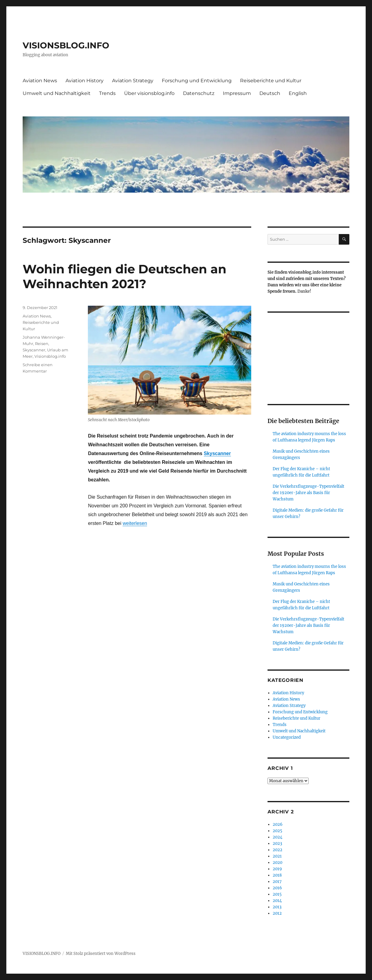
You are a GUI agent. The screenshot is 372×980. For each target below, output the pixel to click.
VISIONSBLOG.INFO (66, 45)
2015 (277, 894)
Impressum (237, 93)
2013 (277, 907)
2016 (277, 888)
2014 (277, 901)
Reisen (42, 343)
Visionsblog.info (50, 356)
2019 (277, 869)
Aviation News (40, 81)
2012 (277, 913)
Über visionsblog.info (149, 93)
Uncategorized (287, 737)
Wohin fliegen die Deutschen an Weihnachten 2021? (125, 276)
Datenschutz (199, 93)
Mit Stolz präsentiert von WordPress (101, 954)
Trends (107, 93)
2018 (277, 875)
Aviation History (85, 81)
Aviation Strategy (133, 81)
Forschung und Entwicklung (197, 81)
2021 (277, 856)
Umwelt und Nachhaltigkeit (57, 93)
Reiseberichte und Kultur (271, 81)
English (298, 93)
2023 (277, 843)
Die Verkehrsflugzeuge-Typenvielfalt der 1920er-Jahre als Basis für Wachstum (308, 493)
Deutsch (270, 93)
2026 (278, 824)
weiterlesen (135, 523)
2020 (277, 863)
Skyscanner (217, 453)
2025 (277, 831)
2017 (277, 882)
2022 (277, 850)
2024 (277, 837)
